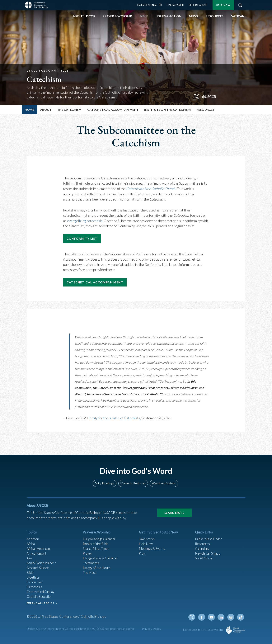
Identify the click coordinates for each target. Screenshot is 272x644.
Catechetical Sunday (42, 590)
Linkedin (222, 617)
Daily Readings (147, 5)
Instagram (232, 617)
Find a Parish (175, 5)
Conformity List (85, 239)
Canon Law (35, 580)
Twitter (195, 617)
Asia (30, 554)
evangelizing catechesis (85, 220)
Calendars (203, 544)
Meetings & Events (153, 544)
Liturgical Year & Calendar (102, 554)
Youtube (213, 617)
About (46, 109)
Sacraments (91, 559)
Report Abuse (198, 5)
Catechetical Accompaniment (113, 109)
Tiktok (241, 617)
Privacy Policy (152, 629)
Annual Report (37, 549)
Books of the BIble (96, 538)
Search (240, 5)
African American (39, 544)
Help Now (223, 5)
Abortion (33, 533)
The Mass (90, 570)
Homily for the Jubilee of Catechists (113, 419)
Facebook (204, 617)
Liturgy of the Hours (98, 564)
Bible (31, 570)
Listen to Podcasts (133, 477)
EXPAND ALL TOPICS (40, 602)
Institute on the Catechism (167, 109)
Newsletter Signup (209, 549)
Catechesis (35, 585)
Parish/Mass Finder (210, 533)
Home (30, 109)
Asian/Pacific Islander (43, 559)
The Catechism (69, 109)
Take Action (147, 533)
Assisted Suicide (39, 564)
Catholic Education (41, 595)
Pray (142, 549)
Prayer (88, 549)
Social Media (205, 554)
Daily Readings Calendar (162, 5)
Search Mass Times (97, 544)
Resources (203, 538)
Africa (31, 538)
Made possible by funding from (203, 630)
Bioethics (34, 575)
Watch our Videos (164, 477)
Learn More (174, 507)
